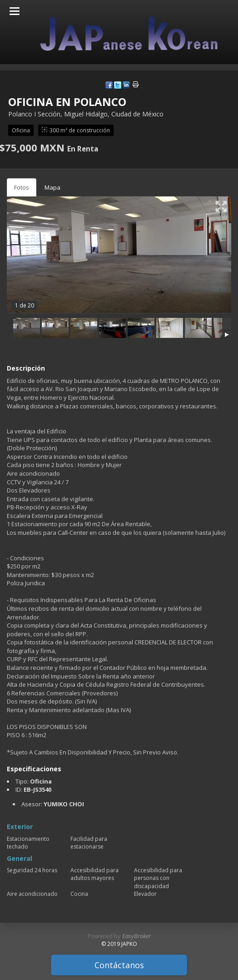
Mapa (52, 187)
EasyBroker (136, 936)
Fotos (22, 187)
